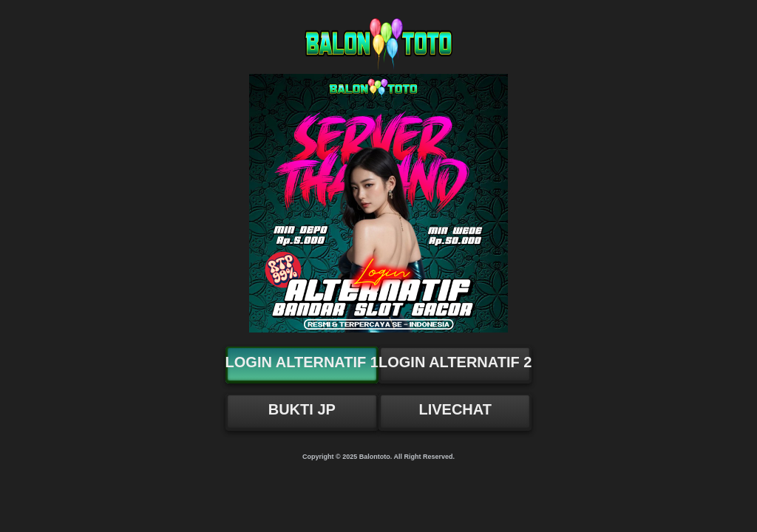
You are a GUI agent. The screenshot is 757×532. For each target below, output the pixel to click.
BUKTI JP (302, 409)
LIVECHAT (455, 409)
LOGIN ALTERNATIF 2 (455, 362)
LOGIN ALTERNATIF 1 (302, 362)
